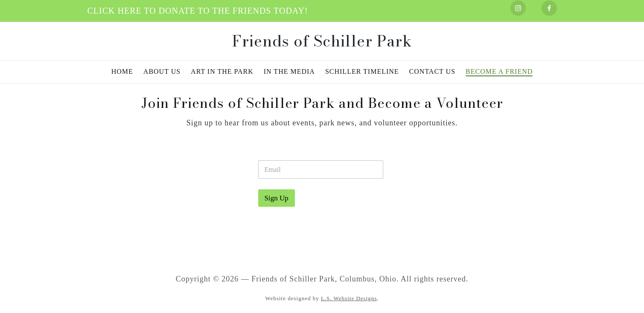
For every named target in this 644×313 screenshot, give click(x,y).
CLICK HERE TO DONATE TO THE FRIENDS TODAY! (198, 11)
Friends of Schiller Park (322, 41)
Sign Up (277, 198)
